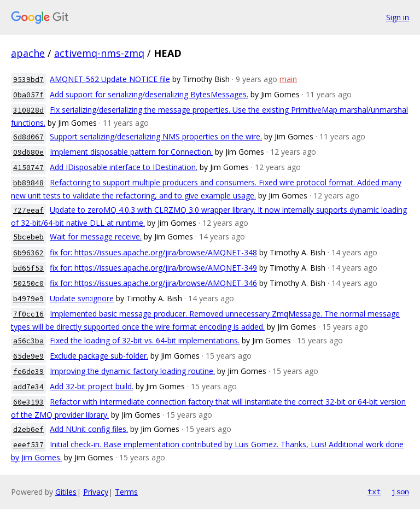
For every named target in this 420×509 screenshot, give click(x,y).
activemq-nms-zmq (99, 53)
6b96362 (28, 253)
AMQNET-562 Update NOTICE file (110, 79)
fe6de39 (28, 371)
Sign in (398, 17)
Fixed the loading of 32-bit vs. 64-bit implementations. (145, 340)
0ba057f (28, 95)
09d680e (28, 152)
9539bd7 (28, 80)
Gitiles (66, 492)
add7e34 (28, 387)
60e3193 (28, 402)
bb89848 (28, 183)
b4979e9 (28, 299)
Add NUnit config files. (89, 429)
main (288, 79)
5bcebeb (28, 237)
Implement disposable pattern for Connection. (131, 152)
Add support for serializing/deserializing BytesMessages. (149, 94)
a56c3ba (28, 341)
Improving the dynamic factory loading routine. (132, 371)
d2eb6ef (28, 429)
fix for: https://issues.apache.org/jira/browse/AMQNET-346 (153, 283)
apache (28, 53)
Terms (126, 492)
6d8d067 (28, 137)
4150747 (28, 168)
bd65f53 (28, 268)
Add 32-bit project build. (92, 386)
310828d (28, 110)
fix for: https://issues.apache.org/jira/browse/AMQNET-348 (153, 252)
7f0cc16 (28, 314)
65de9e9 (28, 356)
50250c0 (28, 283)
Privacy (96, 492)
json (400, 492)
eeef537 (28, 445)
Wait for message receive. (96, 236)
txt (374, 492)
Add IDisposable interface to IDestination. (124, 167)
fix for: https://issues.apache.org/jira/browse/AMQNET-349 (153, 268)
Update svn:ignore (82, 298)
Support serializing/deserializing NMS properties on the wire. (156, 136)
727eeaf (28, 210)
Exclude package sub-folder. (99, 356)
